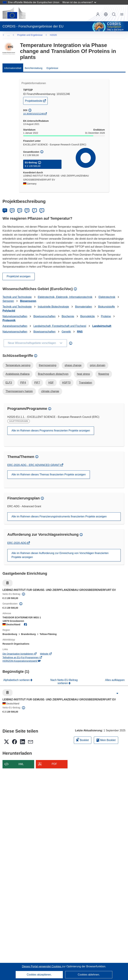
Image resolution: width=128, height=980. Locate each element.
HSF (51, 383)
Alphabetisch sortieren (17, 680)
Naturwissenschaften (15, 316)
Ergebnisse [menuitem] (52, 68)
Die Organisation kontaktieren (20, 654)
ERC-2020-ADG (17, 543)
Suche (114, 14)
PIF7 (37, 383)
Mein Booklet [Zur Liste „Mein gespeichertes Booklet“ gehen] (106, 740)
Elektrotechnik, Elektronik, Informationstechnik (65, 297)
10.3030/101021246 (34, 114)
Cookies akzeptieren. (39, 975)
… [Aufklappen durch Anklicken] (8, 35)
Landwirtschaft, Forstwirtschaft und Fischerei (60, 326)
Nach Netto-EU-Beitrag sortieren (64, 682)
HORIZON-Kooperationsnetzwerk (22, 661)
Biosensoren (28, 301)
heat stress (83, 374)
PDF (54, 764)
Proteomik (9, 320)
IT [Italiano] (34, 210)
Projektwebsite (34, 102)
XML (21, 764)
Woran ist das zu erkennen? (79, 2)
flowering (104, 374)
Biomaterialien (84, 307)
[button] (106, 14)
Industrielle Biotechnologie (53, 307)
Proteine (106, 316)
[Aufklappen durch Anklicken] (117, 693)
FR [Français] (27, 210)
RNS (80, 332)
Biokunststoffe (106, 307)
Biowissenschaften (44, 316)
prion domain (98, 365)
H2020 (21, 35)
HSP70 (66, 383)
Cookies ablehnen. (89, 975)
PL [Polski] (42, 210)
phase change (73, 365)
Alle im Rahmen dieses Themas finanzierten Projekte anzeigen (49, 475)
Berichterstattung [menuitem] (34, 68)
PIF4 (23, 383)
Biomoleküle (87, 316)
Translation (86, 383)
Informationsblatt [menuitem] (13, 68)
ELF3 (9, 383)
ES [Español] (20, 210)
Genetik (66, 332)
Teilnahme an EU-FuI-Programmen (22, 657)
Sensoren (8, 301)
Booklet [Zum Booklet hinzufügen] (83, 740)
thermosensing (48, 365)
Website (46, 654)
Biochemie (68, 316)
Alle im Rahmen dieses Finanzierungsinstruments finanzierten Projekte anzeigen (59, 516)
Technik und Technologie (17, 297)
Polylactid (9, 311)
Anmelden (98, 14)
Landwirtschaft (102, 326)
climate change (50, 391)
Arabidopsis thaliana (17, 374)
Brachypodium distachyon (53, 374)
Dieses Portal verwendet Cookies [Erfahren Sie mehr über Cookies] (42, 966)
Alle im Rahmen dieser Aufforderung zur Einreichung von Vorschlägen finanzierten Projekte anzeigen (60, 555)
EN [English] (12, 210)
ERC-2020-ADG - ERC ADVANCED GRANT (34, 465)
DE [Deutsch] (5, 210)
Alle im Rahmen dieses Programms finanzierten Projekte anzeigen (51, 431)
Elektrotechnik (107, 297)
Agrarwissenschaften (15, 326)
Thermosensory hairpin (19, 391)
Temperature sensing (18, 365)
